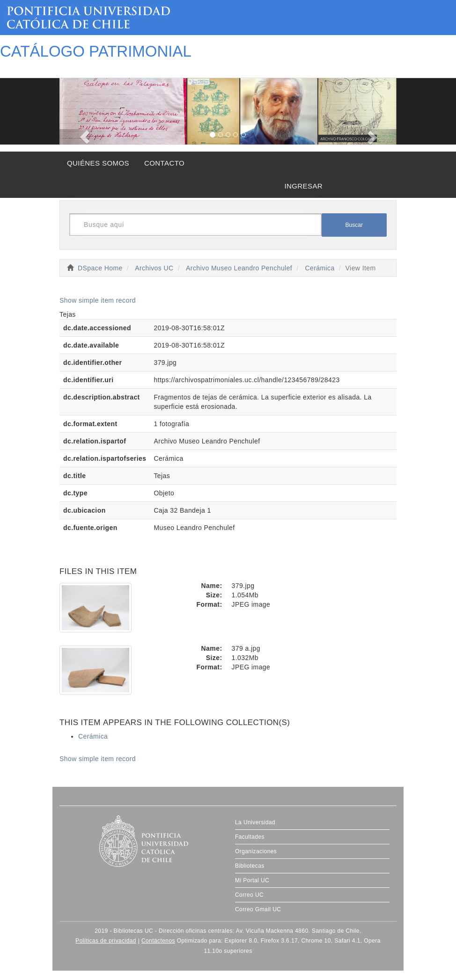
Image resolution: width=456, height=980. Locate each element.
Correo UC (249, 895)
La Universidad (255, 822)
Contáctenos (158, 941)
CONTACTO (164, 163)
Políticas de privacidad (106, 941)
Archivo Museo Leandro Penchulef (239, 268)
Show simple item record (98, 300)
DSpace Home (100, 268)
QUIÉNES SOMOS (98, 163)
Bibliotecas (250, 866)
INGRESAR (303, 186)
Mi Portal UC (252, 880)
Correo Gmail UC (258, 909)
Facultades (250, 837)
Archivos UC (154, 268)
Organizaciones (256, 851)
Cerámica (320, 268)
